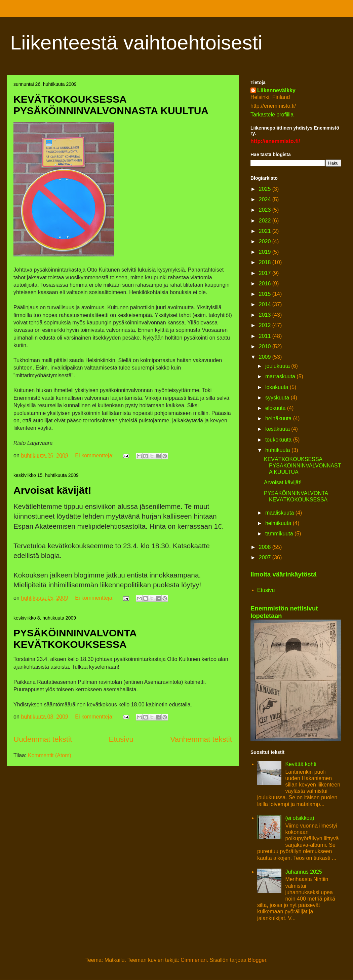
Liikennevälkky (276, 90)
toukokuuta (279, 440)
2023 (266, 210)
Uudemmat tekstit (43, 739)
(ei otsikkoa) (300, 818)
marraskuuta (281, 376)
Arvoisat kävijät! (52, 490)
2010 (266, 346)
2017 (266, 273)
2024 (266, 199)
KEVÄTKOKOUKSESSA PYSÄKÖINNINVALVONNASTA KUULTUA (111, 105)
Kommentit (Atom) (50, 755)
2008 (266, 547)
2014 (266, 304)
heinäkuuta (279, 418)
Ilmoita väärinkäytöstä (283, 574)
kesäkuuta (278, 429)
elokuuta (276, 408)
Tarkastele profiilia (272, 115)
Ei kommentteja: (95, 456)
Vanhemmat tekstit (201, 739)
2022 (266, 221)
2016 (266, 284)
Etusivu (121, 739)
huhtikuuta (278, 450)
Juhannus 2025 (303, 872)
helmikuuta (279, 523)
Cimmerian (193, 960)
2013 (266, 315)
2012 (266, 325)
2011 (266, 336)
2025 (266, 189)
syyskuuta (278, 398)
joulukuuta (278, 366)
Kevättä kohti (301, 764)
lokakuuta (278, 387)
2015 (266, 294)
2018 (266, 262)
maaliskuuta (280, 513)
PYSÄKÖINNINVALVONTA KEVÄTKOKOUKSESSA (75, 639)
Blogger (257, 960)
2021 (266, 231)
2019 (266, 252)
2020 (266, 241)
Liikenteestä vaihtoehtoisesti (136, 43)
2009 (266, 357)
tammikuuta (280, 534)
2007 (266, 557)
